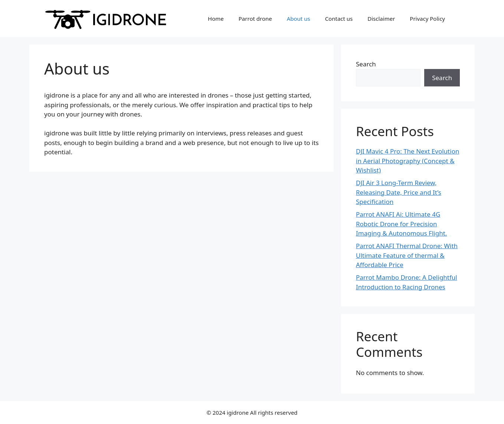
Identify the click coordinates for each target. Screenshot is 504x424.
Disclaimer (381, 19)
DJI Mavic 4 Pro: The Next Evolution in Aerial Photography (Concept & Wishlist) (408, 161)
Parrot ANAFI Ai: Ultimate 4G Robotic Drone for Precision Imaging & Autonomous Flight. (401, 224)
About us (299, 19)
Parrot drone (255, 19)
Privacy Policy (427, 19)
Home (216, 19)
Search (366, 64)
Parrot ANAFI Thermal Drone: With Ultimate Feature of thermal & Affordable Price (407, 255)
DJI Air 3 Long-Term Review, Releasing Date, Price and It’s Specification (399, 192)
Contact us (339, 19)
